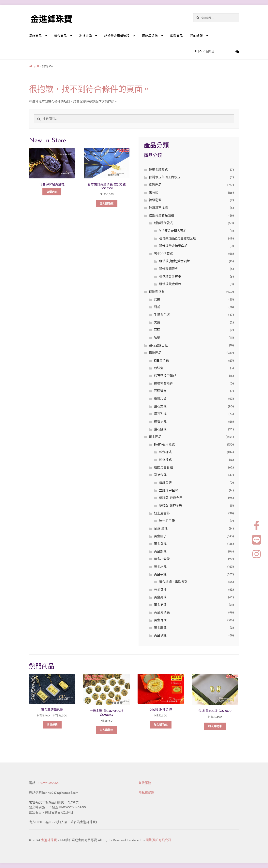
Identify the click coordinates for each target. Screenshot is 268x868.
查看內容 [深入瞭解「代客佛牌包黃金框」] (52, 192)
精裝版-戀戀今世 (171, 498)
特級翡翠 (155, 200)
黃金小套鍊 (162, 559)
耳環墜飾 (160, 391)
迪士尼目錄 (167, 521)
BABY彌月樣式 (164, 445)
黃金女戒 (160, 544)
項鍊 (157, 338)
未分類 (154, 193)
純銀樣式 (165, 460)
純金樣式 (165, 452)
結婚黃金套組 (163, 468)
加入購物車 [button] (107, 204)
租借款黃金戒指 (170, 277)
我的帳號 (196, 36)
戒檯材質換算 (163, 384)
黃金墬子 (160, 536)
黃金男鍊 (160, 605)
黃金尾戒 (160, 567)
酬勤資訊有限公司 (158, 840)
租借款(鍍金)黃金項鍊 (174, 261)
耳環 (157, 330)
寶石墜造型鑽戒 (165, 376)
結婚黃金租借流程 (117, 36)
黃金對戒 (160, 552)
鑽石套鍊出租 (158, 346)
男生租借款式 (163, 254)
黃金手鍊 (160, 575)
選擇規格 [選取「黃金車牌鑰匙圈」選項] (52, 725)
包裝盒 (159, 368)
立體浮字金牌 (169, 491)
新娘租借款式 (163, 223)
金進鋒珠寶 (49, 840)
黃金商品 (60, 36)
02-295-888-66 (49, 783)
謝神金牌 (85, 36)
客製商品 (176, 36)
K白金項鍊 (161, 361)
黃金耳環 (160, 620)
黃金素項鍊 (162, 613)
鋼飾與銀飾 (150, 36)
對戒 (157, 307)
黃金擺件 (160, 590)
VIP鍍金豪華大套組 (173, 231)
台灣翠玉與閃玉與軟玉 (165, 177)
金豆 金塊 (161, 529)
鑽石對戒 (160, 414)
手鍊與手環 (162, 315)
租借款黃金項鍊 (170, 284)
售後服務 (145, 783)
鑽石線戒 (160, 430)
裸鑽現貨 (160, 399)
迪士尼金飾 (162, 514)
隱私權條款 (146, 793)
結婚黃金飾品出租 (161, 216)
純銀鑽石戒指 (158, 208)
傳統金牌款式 (158, 170)
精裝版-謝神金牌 (171, 506)
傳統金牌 (165, 483)
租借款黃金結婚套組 (173, 246)
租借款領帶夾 (169, 269)
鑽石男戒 (160, 422)
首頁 (37, 66)
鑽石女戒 (160, 407)
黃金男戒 (160, 598)
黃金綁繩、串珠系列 (173, 582)
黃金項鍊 (160, 636)
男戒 (157, 323)
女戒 (157, 300)
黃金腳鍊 (160, 628)
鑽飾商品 (35, 36)
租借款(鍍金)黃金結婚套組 (178, 239)
